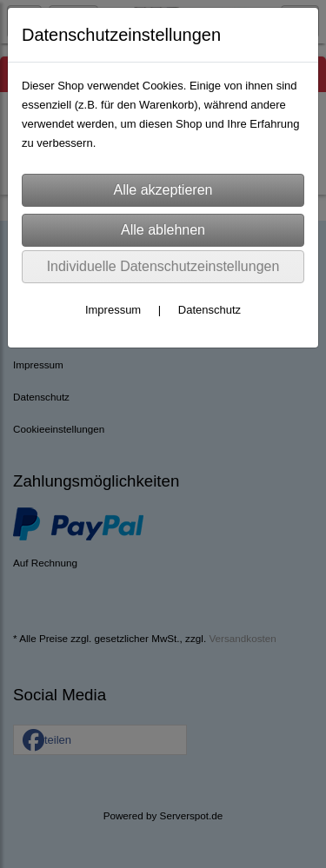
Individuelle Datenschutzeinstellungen (163, 266)
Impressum (113, 310)
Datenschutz (210, 310)
